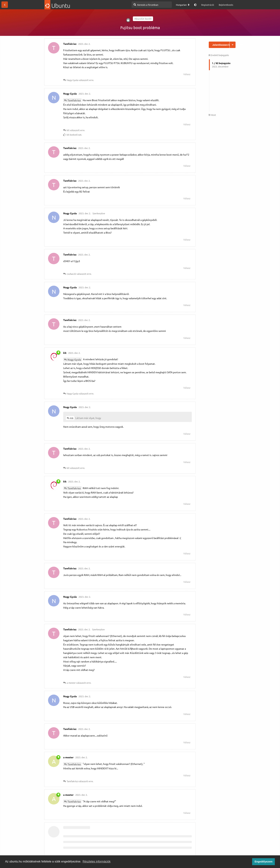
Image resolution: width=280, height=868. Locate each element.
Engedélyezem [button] (264, 862)
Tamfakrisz (74, 100)
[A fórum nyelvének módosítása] (183, 5)
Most (212, 115)
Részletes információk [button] (97, 861)
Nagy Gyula (74, 360)
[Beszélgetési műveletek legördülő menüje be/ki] (233, 45)
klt (72, 418)
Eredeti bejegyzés (219, 55)
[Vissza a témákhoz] (5, 5)
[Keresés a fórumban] (152, 5)
